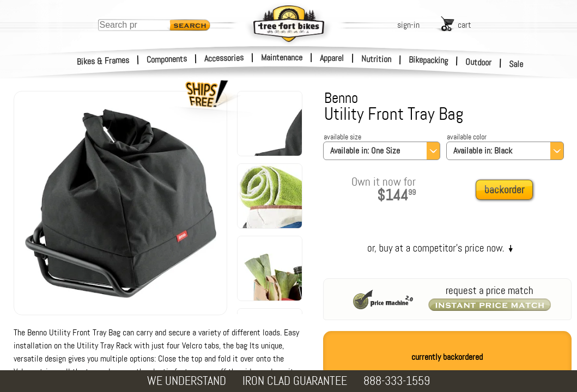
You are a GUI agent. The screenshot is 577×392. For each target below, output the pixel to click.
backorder (504, 190)
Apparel (332, 58)
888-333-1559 (397, 381)
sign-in (408, 25)
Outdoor (479, 62)
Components (167, 59)
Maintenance (282, 57)
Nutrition (376, 59)
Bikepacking (429, 60)
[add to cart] (507, 190)
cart (464, 25)
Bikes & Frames (103, 61)
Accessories (224, 58)
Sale (516, 64)
